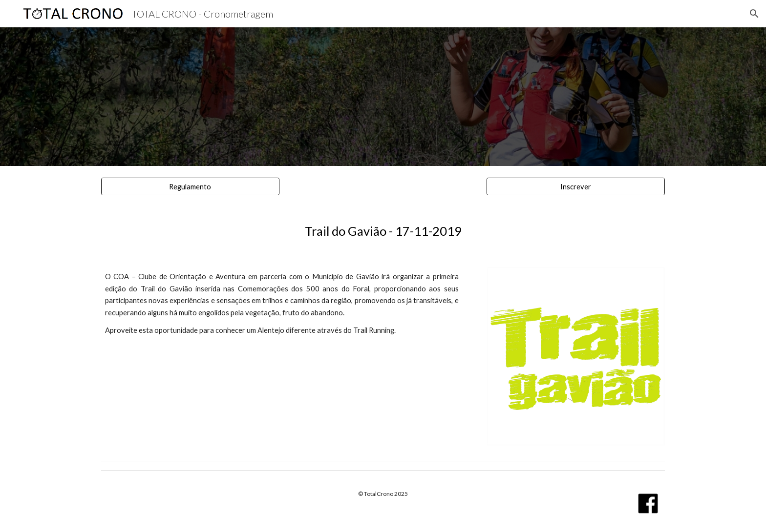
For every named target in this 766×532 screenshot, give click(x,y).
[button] (754, 14)
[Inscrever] (576, 186)
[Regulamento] (190, 186)
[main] (383, 231)
